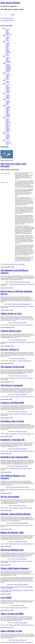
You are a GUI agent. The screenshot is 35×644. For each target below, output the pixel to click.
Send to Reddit (21, 264)
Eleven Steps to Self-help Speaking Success (21, 304)
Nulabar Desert (24, 587)
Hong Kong (8, 122)
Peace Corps (9, 143)
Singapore (8, 115)
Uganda (8, 55)
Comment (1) (24, 378)
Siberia (7, 127)
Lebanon (8, 61)
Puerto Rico (9, 69)
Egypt (7, 59)
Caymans (8, 96)
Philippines (8, 68)
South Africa (9, 34)
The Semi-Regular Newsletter (7, 20)
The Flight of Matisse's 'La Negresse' (21, 487)
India (7, 31)
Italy (7, 48)
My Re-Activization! (10, 497)
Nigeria (8, 40)
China (7, 109)
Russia (7, 126)
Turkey (7, 131)
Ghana (7, 38)
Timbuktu (30, 587)
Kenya (7, 39)
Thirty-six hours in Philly (12, 614)
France (7, 103)
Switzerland (9, 52)
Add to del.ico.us (14, 264)
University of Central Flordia (7, 588)
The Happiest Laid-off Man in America (21, 282)
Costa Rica (8, 66)
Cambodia (8, 108)
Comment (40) (27, 590)
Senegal (8, 79)
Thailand (8, 116)
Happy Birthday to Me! (11, 631)
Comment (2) (23, 342)
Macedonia (8, 62)
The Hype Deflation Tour (12, 550)
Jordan (7, 32)
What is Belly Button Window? (15, 568)
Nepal (7, 33)
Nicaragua (8, 67)
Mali (7, 78)
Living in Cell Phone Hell (12, 403)
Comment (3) (24, 561)
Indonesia (8, 137)
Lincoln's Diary (17, 587)
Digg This (7, 264)
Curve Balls (6, 597)
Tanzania (8, 91)
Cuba (7, 86)
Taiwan (8, 72)
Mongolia (8, 125)
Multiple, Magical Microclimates (16, 514)
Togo (7, 54)
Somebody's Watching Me (13, 440)
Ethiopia (8, 89)
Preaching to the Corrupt (12, 421)
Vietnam (8, 98)
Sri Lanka (8, 71)
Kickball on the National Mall (14, 457)
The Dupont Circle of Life (12, 367)
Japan (7, 112)
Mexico (8, 83)
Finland (8, 121)
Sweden (8, 128)
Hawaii (7, 46)
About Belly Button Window (7, 18)
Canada (8, 44)
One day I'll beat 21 (10, 349)
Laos (7, 124)
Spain (7, 104)
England (8, 102)
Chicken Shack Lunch (11, 331)
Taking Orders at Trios (11, 313)
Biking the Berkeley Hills (12, 532)
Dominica (8, 87)
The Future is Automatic (12, 385)
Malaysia (8, 114)
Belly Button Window (10, 3)
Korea (7, 113)
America (8, 30)
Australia (8, 107)
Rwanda (8, 51)
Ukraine (8, 132)
